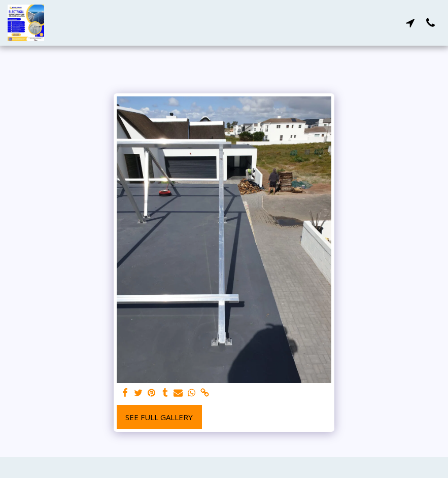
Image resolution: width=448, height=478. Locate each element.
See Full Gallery (159, 417)
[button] (410, 23)
